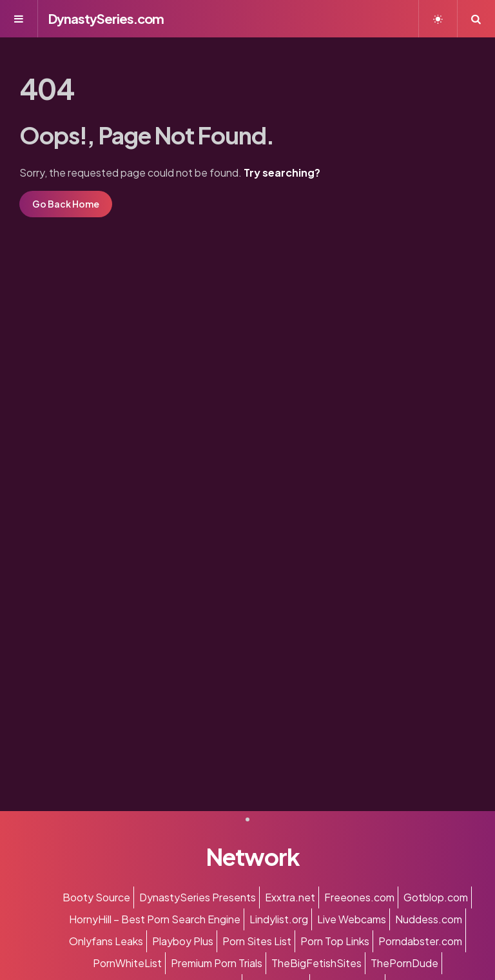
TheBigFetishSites (316, 963)
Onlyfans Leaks (106, 941)
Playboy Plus (183, 941)
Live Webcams (352, 919)
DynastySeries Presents (198, 897)
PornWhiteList (127, 963)
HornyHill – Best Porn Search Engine (155, 919)
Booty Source (96, 897)
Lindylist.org (279, 919)
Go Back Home (66, 204)
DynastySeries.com (106, 18)
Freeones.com (359, 897)
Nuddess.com (429, 919)
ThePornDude (404, 963)
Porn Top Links (335, 941)
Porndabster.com (420, 941)
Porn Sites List (257, 941)
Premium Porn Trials (217, 963)
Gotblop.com (436, 897)
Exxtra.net (290, 897)
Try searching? (282, 172)
